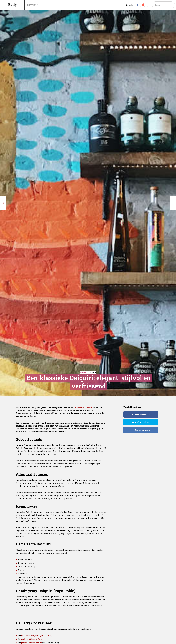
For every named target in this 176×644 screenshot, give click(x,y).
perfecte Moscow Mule (31, 643)
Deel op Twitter (142, 422)
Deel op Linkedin (142, 430)
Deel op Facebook (142, 414)
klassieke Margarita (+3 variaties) (37, 635)
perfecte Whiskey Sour (32, 639)
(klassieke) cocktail (83, 407)
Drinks (32, 5)
